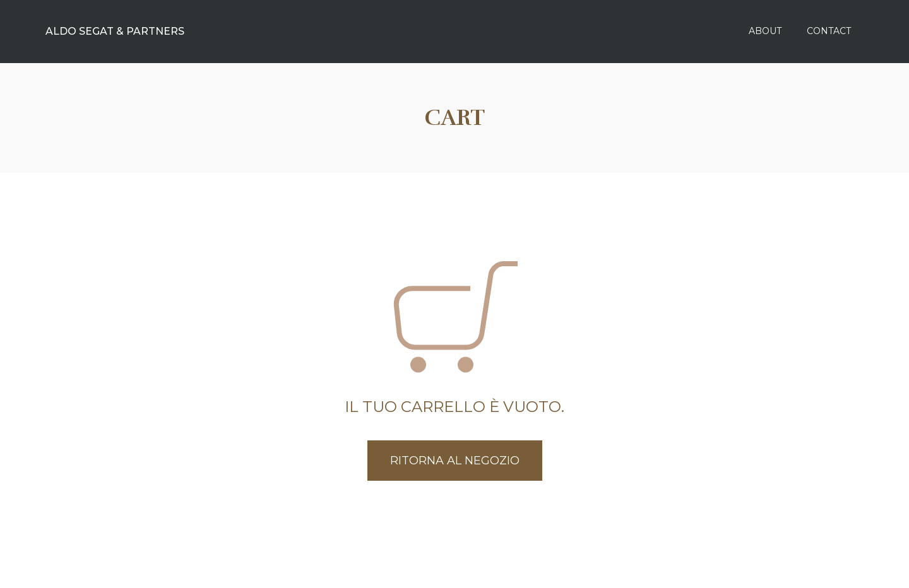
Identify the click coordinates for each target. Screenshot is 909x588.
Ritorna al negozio (455, 461)
